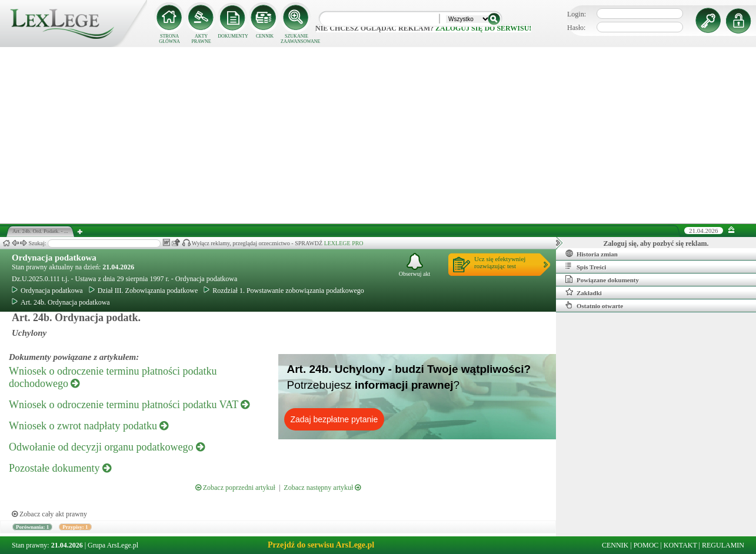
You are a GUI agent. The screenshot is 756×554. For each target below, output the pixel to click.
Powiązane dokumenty (602, 279)
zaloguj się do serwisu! (483, 28)
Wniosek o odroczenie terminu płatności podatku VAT (129, 405)
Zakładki (584, 292)
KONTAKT (680, 545)
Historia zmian (592, 253)
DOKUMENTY (233, 36)
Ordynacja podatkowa (54, 258)
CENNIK (265, 36)
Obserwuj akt (415, 265)
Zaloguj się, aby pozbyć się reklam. (656, 243)
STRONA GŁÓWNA (169, 39)
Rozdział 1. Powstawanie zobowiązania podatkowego (284, 291)
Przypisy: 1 (75, 527)
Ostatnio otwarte (594, 305)
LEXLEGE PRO (344, 243)
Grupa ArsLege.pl (113, 545)
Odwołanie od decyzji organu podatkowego (107, 447)
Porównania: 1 (32, 527)
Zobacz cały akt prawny (49, 514)
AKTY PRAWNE (201, 39)
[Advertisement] (378, 135)
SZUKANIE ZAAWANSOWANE (297, 39)
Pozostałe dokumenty (60, 468)
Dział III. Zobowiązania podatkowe (144, 291)
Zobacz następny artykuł (322, 488)
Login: (577, 14)
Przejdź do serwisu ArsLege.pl (321, 545)
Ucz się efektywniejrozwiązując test (500, 262)
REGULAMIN (723, 545)
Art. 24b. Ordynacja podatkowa (61, 302)
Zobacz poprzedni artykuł (235, 488)
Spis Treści (586, 266)
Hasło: (576, 28)
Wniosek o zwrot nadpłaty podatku (89, 426)
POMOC (646, 545)
